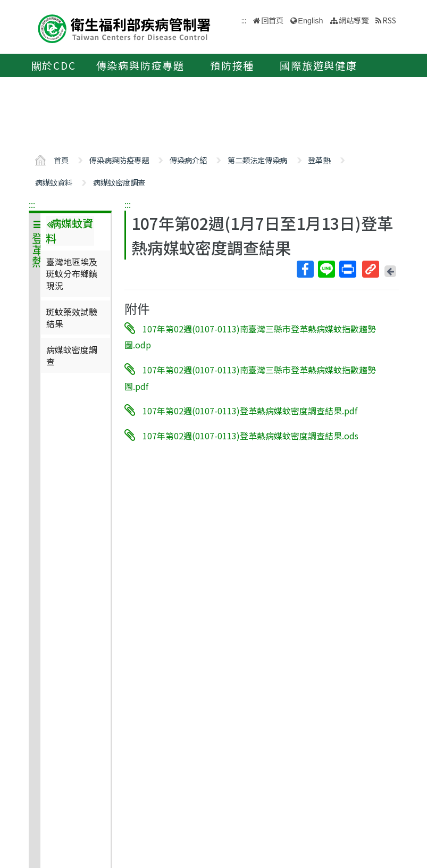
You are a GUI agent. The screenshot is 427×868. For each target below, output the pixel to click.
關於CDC (54, 65)
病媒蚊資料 (54, 182)
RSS (389, 20)
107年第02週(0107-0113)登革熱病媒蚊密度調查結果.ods (250, 436)
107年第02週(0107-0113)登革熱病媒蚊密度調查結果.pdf (250, 411)
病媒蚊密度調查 (119, 182)
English (310, 21)
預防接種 (232, 65)
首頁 (61, 160)
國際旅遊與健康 (319, 65)
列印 (347, 269)
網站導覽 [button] (354, 20)
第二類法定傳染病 (257, 160)
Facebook (305, 269)
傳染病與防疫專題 (140, 65)
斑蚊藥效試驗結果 (72, 318)
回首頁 (272, 20)
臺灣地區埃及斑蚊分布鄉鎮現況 (72, 274)
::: (32, 204)
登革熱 (319, 160)
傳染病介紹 (188, 160)
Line (326, 269)
